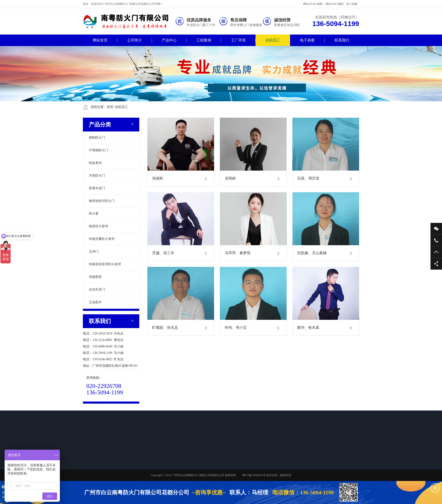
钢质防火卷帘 (99, 226)
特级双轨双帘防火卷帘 (105, 264)
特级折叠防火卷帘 (102, 239)
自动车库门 (97, 290)
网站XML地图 (334, 4)
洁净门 (94, 252)
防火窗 (94, 214)
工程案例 (204, 40)
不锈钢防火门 (99, 150)
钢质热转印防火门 (102, 201)
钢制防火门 (97, 138)
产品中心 (169, 40)
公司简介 (135, 40)
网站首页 (100, 40)
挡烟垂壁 (95, 277)
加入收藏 (352, 4)
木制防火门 (97, 176)
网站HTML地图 (313, 4)
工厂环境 (238, 40)
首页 (111, 107)
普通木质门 (97, 188)
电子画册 (307, 40)
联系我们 (342, 40)
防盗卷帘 (95, 163)
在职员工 (273, 40)
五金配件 (95, 302)
